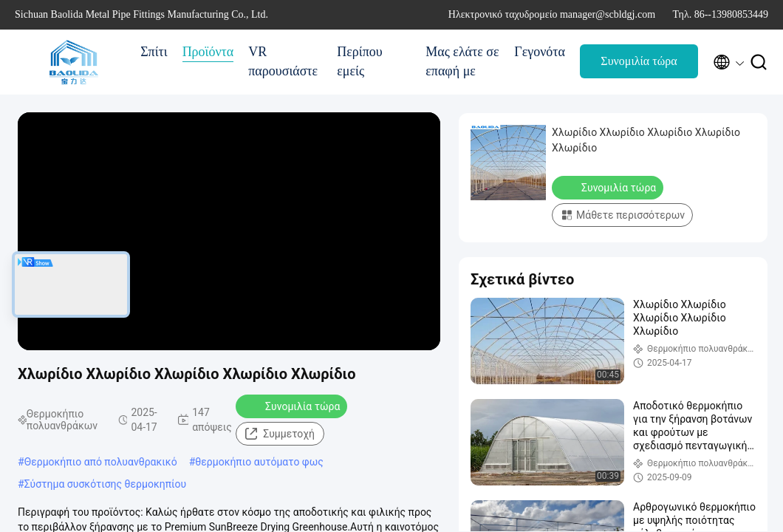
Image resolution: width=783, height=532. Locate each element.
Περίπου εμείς (359, 61)
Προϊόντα (208, 52)
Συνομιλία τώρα (639, 61)
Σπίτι (154, 52)
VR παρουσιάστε (283, 61)
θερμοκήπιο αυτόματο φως (259, 462)
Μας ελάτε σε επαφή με (462, 61)
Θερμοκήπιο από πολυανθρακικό (101, 462)
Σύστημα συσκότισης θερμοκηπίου (106, 484)
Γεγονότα (540, 52)
